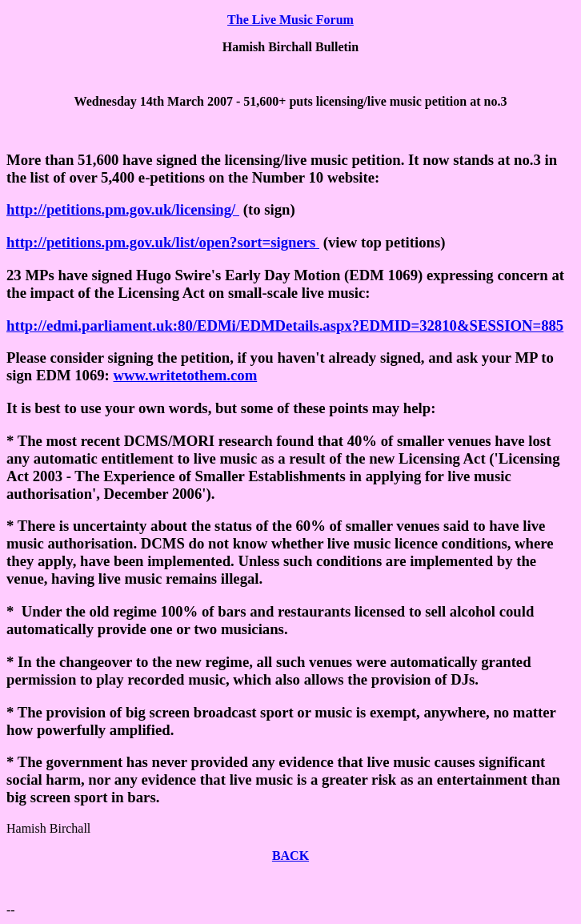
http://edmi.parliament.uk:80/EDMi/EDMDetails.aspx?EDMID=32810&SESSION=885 (285, 325)
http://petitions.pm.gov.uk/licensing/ (123, 209)
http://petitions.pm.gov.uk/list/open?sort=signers (163, 242)
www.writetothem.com (186, 375)
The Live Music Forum (290, 20)
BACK (290, 856)
